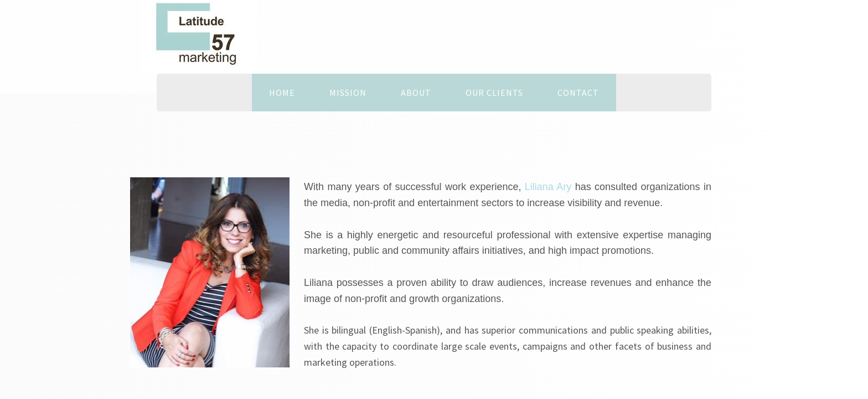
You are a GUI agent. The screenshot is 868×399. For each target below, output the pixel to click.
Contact (578, 93)
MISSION (348, 93)
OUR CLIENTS (494, 93)
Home (282, 93)
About (416, 93)
